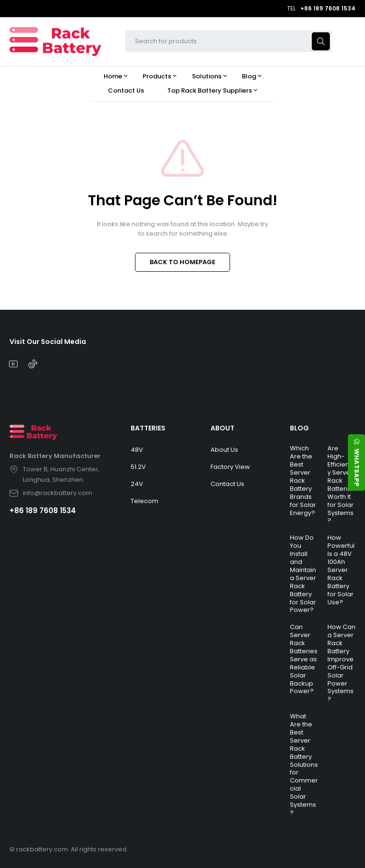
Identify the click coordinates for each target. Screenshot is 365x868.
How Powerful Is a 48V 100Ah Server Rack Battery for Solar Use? (341, 570)
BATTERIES (148, 428)
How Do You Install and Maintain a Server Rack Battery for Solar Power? (303, 574)
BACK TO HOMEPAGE (182, 262)
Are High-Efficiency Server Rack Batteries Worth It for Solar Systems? (341, 484)
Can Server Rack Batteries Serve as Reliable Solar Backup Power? (304, 659)
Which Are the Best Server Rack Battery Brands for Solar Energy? (303, 480)
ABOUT (222, 428)
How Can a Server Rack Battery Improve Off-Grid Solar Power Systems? (341, 663)
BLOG (299, 428)
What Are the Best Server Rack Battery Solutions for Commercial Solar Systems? (304, 764)
